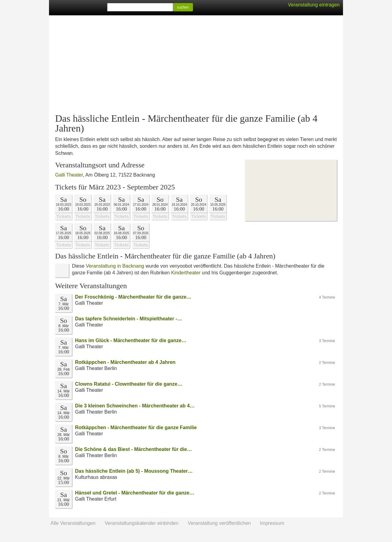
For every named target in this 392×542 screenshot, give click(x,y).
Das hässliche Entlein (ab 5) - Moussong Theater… (134, 471)
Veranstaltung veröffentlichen (219, 523)
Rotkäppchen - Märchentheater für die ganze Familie (136, 427)
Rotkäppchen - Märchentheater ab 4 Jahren (125, 362)
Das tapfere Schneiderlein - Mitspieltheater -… (128, 319)
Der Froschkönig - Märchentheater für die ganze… (133, 297)
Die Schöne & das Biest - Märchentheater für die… (133, 449)
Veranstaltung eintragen (314, 5)
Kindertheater (186, 273)
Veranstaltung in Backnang (115, 266)
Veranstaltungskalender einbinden (142, 523)
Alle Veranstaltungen (73, 523)
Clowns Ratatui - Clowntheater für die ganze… (129, 384)
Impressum (272, 523)
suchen (183, 7)
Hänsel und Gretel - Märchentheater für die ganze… (135, 493)
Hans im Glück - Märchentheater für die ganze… (131, 340)
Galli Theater (69, 175)
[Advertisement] (196, 64)
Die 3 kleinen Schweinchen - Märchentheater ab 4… (135, 406)
